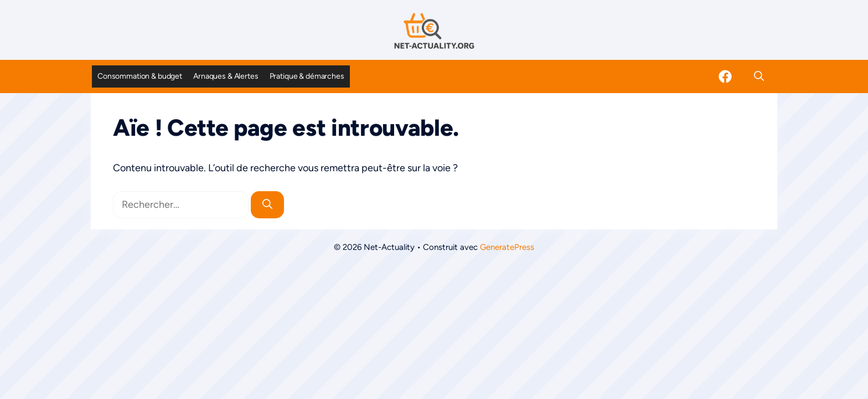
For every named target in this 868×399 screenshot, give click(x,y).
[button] (759, 76)
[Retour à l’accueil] (434, 30)
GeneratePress (507, 247)
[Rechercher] (267, 205)
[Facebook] (725, 76)
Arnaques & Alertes (226, 76)
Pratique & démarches (307, 76)
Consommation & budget (140, 76)
